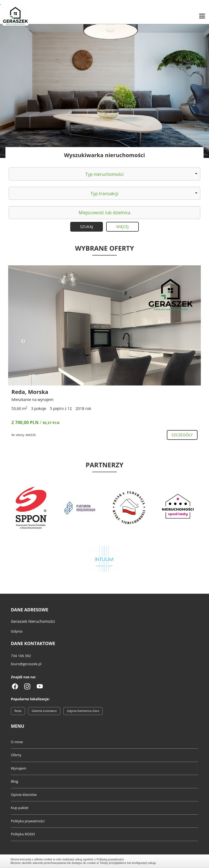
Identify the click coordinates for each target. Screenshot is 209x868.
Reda (18, 711)
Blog (15, 781)
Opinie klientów (24, 795)
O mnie (17, 742)
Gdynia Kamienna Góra (83, 711)
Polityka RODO (23, 834)
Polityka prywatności (28, 821)
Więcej (122, 227)
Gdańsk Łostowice (44, 711)
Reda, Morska (30, 392)
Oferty (16, 755)
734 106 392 (21, 656)
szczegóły (182, 435)
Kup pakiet (20, 808)
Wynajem (19, 768)
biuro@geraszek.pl (26, 664)
